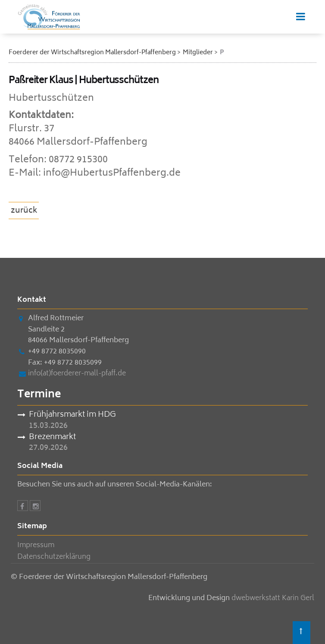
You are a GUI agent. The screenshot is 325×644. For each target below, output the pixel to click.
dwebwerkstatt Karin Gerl (273, 598)
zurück (24, 211)
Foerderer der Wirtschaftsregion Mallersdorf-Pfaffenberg (92, 53)
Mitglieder (198, 53)
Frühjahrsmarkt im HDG (72, 415)
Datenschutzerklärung (54, 557)
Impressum (36, 545)
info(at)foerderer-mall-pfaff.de (77, 374)
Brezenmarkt (52, 438)
